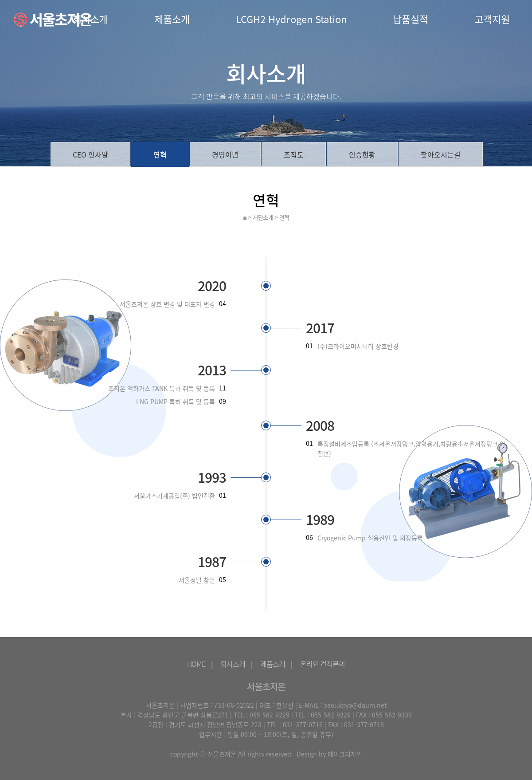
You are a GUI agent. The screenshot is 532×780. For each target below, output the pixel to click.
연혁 (160, 154)
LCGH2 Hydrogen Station (291, 19)
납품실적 (411, 19)
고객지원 (492, 19)
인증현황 (362, 154)
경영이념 (225, 154)
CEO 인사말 (90, 154)
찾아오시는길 (441, 154)
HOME (196, 664)
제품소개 (172, 19)
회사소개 (233, 664)
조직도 (294, 154)
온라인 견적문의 (323, 664)
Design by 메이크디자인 (329, 754)
